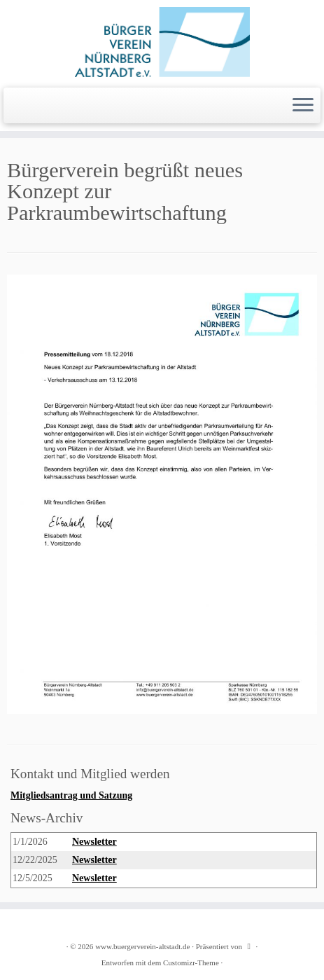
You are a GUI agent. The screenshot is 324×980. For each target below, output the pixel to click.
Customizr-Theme (191, 962)
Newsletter (94, 842)
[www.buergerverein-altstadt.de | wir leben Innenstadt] (162, 42)
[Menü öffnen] (303, 106)
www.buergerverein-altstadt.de (142, 946)
